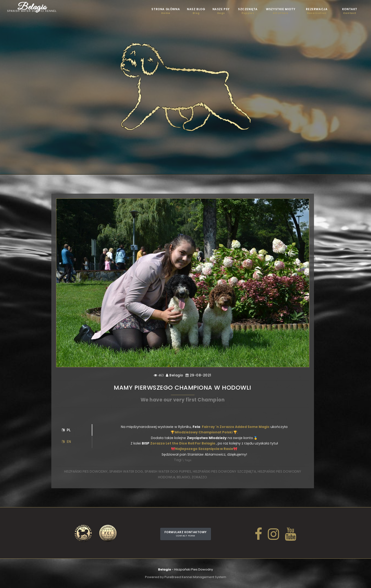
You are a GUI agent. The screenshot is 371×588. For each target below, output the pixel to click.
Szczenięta (248, 11)
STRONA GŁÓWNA (166, 11)
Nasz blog (196, 11)
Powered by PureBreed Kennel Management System (186, 577)
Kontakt (350, 11)
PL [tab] (66, 430)
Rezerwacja (317, 11)
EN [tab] (66, 442)
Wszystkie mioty (281, 11)
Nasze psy (221, 11)
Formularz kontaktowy (186, 534)
